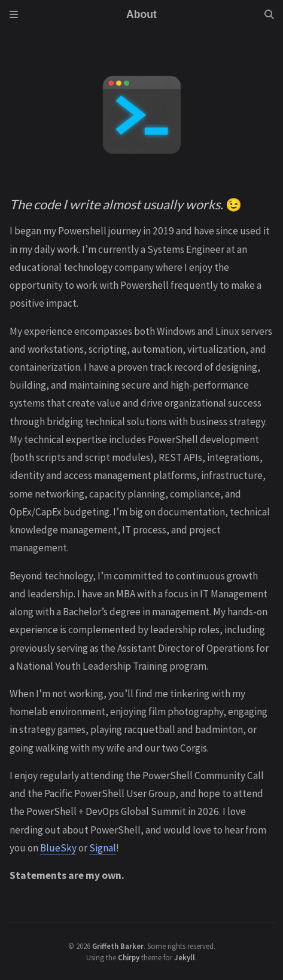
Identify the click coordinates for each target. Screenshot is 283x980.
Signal (103, 848)
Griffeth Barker (118, 946)
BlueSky (58, 848)
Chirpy (129, 957)
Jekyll (185, 957)
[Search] (269, 14)
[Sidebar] (14, 14)
